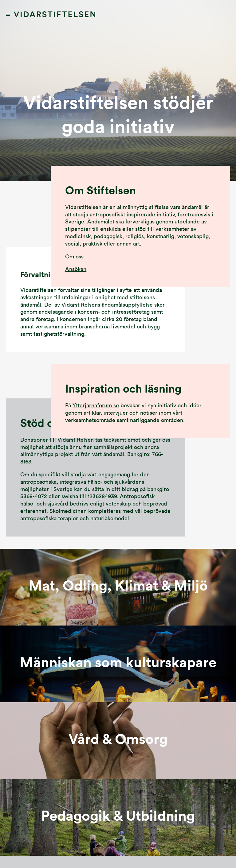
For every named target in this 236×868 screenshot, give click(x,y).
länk (118, 587)
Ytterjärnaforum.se (96, 405)
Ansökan (76, 269)
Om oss (74, 256)
